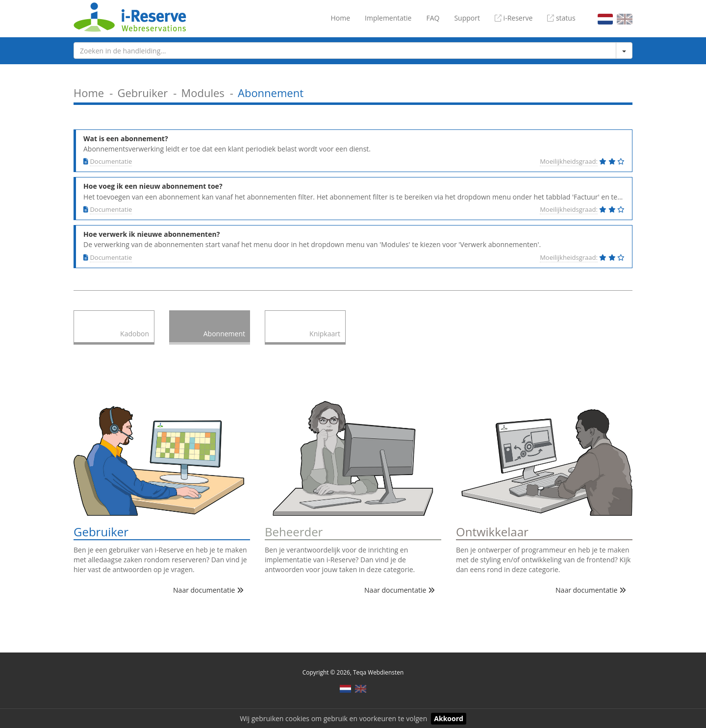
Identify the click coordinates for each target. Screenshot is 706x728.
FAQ (433, 18)
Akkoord (449, 718)
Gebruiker (142, 93)
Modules (202, 93)
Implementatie (388, 18)
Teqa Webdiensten (378, 672)
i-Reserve (514, 18)
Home (340, 18)
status (561, 18)
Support (467, 18)
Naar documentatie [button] (208, 590)
